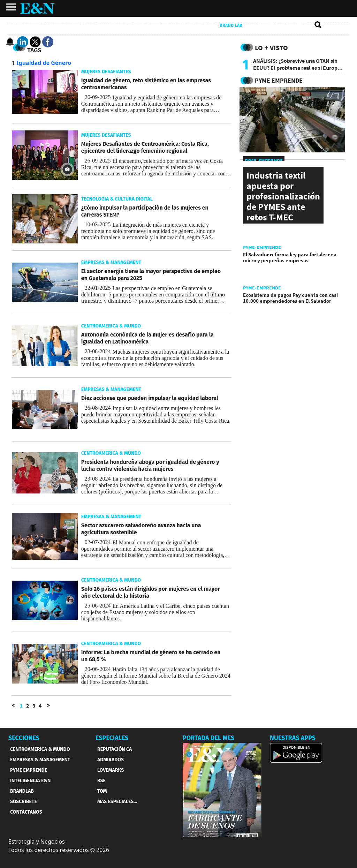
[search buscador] (318, 25)
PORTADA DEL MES (208, 738)
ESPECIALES (112, 738)
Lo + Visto (271, 48)
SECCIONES (24, 738)
